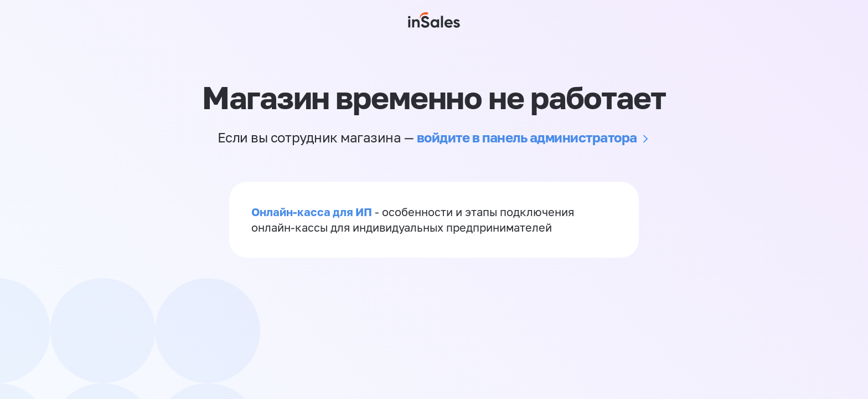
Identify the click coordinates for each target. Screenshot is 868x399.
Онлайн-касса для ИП (312, 212)
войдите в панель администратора (527, 137)
